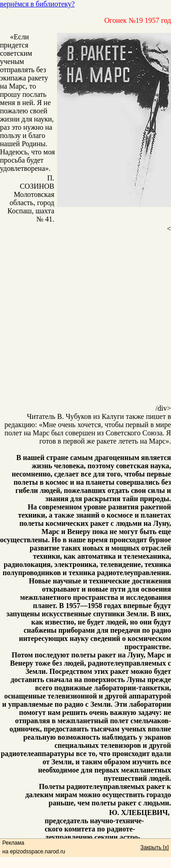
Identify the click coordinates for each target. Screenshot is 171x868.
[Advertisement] (85, 319)
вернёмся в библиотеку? (37, 4)
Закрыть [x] (155, 847)
